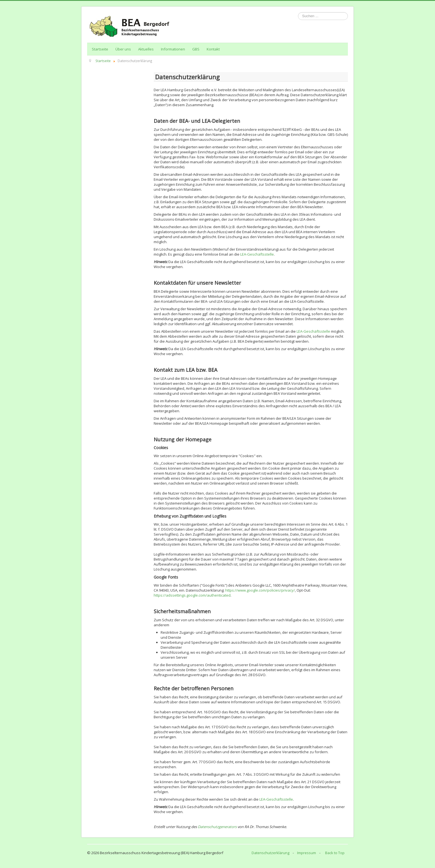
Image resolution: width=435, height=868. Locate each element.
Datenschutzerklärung (270, 853)
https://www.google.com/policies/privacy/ (260, 590)
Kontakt (213, 49)
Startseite (100, 49)
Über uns (123, 49)
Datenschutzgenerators (218, 827)
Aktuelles (146, 49)
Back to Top (335, 853)
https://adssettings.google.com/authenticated (192, 595)
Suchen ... (298, 12)
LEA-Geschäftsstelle (257, 254)
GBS (196, 49)
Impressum (307, 853)
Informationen (173, 49)
